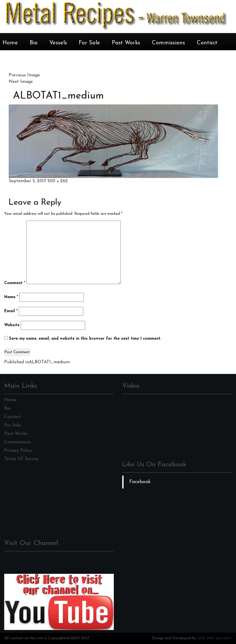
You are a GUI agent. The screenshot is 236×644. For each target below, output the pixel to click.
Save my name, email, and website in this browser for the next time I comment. (85, 339)
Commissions (168, 43)
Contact (207, 43)
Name (11, 297)
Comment (15, 283)
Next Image (21, 82)
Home (10, 43)
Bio (34, 43)
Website (12, 325)
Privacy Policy (18, 451)
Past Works (126, 43)
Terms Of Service (21, 459)
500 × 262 (58, 181)
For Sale (89, 43)
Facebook (140, 482)
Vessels (58, 43)
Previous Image (24, 75)
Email (11, 311)
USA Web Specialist (215, 638)
